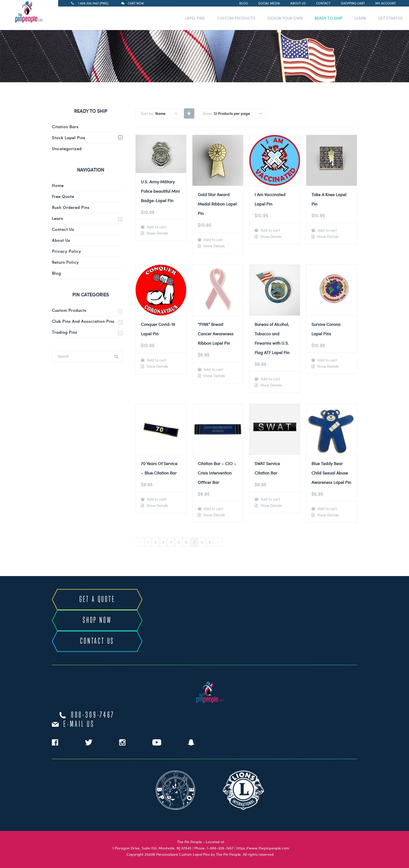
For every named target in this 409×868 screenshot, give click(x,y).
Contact (323, 3)
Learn (58, 218)
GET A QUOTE (97, 600)
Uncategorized (67, 149)
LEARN (360, 18)
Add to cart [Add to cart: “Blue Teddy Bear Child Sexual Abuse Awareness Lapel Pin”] (327, 509)
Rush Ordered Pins (71, 207)
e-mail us (79, 724)
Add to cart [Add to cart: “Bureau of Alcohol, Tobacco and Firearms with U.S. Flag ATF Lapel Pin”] (270, 379)
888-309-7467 (93, 715)
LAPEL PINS (195, 18)
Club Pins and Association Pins (83, 321)
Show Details (157, 233)
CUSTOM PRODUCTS (236, 18)
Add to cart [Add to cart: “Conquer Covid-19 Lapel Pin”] (156, 360)
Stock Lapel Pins (69, 138)
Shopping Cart (353, 3)
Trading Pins (65, 332)
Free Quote (63, 196)
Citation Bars (65, 127)
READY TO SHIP (329, 18)
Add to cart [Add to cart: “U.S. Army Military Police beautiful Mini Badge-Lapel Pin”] (156, 227)
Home (58, 185)
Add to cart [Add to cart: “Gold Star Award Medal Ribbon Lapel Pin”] (213, 240)
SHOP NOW (97, 620)
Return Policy (65, 262)
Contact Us (63, 229)
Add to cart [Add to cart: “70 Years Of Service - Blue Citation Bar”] (156, 499)
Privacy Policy (67, 251)
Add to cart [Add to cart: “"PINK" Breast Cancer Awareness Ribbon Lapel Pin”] (213, 369)
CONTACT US (97, 641)
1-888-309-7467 (220, 848)
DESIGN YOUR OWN (285, 18)
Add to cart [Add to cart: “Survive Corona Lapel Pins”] (327, 360)
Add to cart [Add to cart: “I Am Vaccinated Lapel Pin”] (270, 230)
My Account (386, 3)
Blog (243, 3)
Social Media (269, 3)
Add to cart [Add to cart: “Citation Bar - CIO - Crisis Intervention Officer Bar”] (213, 509)
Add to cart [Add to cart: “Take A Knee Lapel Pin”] (327, 230)
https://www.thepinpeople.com (263, 848)
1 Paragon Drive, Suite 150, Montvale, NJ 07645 (152, 848)
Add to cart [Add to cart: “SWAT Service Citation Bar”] (270, 499)
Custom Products (69, 310)
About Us (298, 3)
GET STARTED (390, 18)
